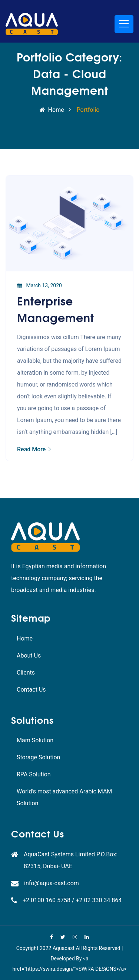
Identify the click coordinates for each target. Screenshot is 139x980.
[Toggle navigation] (124, 24)
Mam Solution (35, 740)
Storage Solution (38, 757)
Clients (26, 673)
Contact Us (31, 690)
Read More (34, 449)
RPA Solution (34, 774)
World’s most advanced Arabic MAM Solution (64, 797)
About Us (29, 655)
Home (52, 110)
